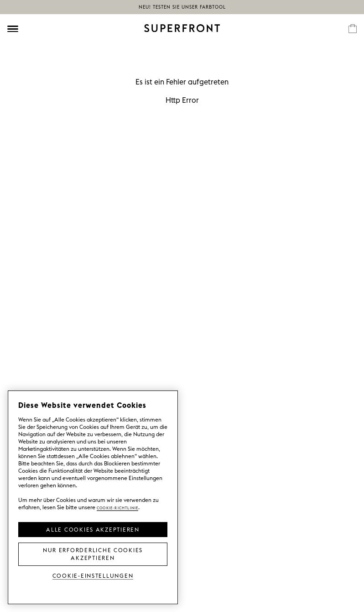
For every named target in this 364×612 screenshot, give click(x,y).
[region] (93, 497)
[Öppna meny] (13, 29)
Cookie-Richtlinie (117, 507)
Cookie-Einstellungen (93, 575)
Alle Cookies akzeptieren (93, 529)
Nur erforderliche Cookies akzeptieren (93, 553)
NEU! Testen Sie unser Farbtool (182, 7)
